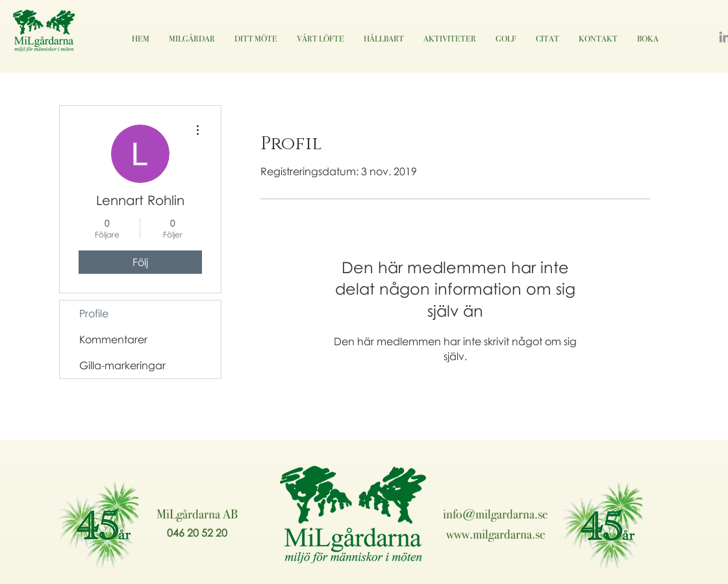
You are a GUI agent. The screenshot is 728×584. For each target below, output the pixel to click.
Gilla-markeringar (122, 365)
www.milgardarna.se (496, 534)
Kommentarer (113, 339)
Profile (94, 313)
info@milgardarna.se (496, 514)
